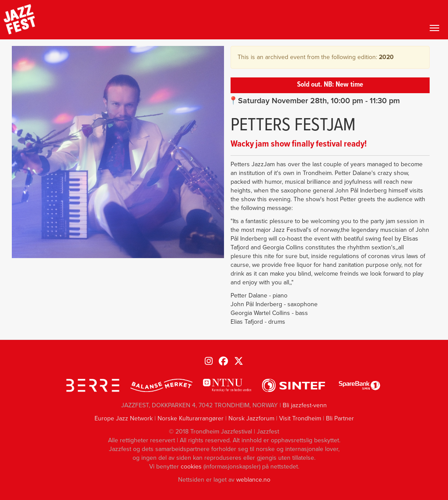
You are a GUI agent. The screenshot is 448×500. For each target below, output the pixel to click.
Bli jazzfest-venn (305, 405)
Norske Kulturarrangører (191, 418)
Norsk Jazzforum (251, 418)
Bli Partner (340, 418)
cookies (191, 467)
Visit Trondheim (300, 418)
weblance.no (253, 480)
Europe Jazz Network (124, 418)
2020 (386, 57)
